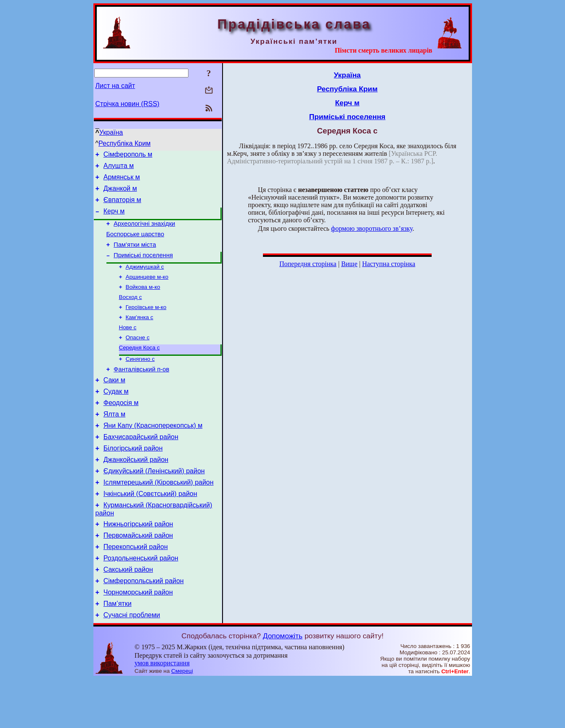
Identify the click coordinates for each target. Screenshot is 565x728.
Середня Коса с (139, 368)
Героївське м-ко (146, 324)
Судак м (116, 416)
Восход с (131, 313)
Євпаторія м (122, 206)
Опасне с (138, 357)
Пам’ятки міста (135, 256)
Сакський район (128, 613)
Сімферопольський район (144, 626)
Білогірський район (133, 479)
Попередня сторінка (308, 264)
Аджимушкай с (145, 280)
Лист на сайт (115, 86)
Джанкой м (120, 193)
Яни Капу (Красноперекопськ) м (153, 454)
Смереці (182, 720)
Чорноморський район (138, 639)
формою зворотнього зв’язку (372, 228)
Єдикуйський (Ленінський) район (154, 505)
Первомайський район (138, 575)
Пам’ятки (118, 651)
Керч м (114, 219)
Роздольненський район (141, 601)
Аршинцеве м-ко (147, 291)
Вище (349, 264)
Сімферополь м (128, 156)
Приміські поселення (143, 268)
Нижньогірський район (138, 563)
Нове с (128, 346)
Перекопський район (136, 588)
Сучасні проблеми (132, 664)
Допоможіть (283, 685)
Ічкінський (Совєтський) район (150, 530)
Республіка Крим (125, 143)
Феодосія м (121, 429)
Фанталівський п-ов (141, 392)
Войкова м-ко (143, 302)
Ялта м (114, 441)
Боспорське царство (135, 244)
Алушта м (119, 168)
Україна (111, 132)
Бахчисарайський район (141, 467)
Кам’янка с (140, 335)
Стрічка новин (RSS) (127, 104)
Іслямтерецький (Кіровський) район (159, 517)
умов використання (162, 712)
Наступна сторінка (389, 264)
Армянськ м (122, 181)
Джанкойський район (136, 492)
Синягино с (140, 380)
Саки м (114, 404)
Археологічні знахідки (144, 232)
